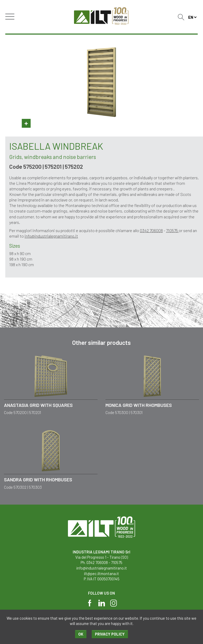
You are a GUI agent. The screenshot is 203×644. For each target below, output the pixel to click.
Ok (80, 634)
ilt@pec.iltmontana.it (101, 573)
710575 (173, 230)
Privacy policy (110, 634)
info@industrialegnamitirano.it (52, 236)
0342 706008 (151, 230)
